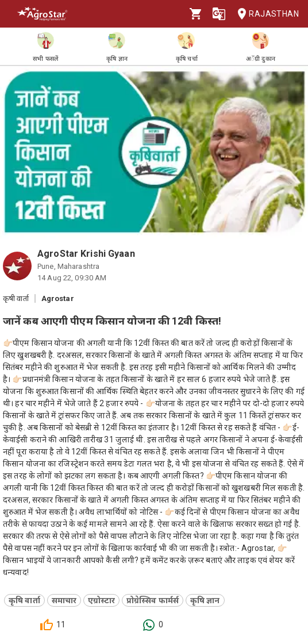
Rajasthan (265, 14)
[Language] (219, 14)
